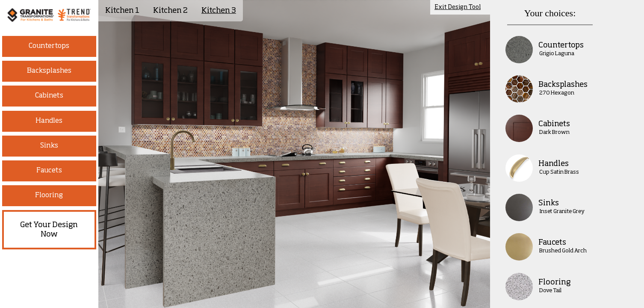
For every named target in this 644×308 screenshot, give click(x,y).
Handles (49, 121)
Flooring (49, 195)
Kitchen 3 (219, 11)
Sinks (49, 146)
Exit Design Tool (458, 7)
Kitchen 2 (170, 11)
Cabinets (49, 96)
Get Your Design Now (49, 230)
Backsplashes (49, 71)
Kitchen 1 (122, 11)
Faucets (49, 171)
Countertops (49, 46)
